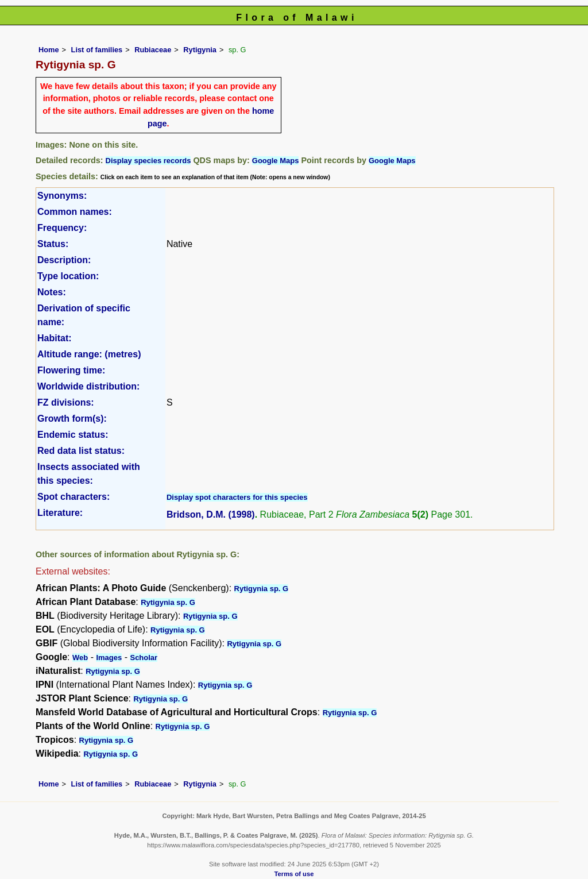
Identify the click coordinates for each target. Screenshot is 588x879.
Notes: (52, 292)
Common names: (75, 212)
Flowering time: (71, 370)
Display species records (148, 161)
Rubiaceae (153, 50)
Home (49, 50)
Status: (53, 244)
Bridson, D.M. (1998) (211, 514)
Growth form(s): (72, 419)
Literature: (60, 513)
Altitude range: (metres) (89, 354)
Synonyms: (62, 196)
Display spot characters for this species (237, 497)
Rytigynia (200, 50)
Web (80, 658)
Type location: (68, 276)
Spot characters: (73, 497)
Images (109, 658)
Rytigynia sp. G (262, 589)
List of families (97, 50)
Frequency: (62, 228)
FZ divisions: (66, 402)
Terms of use (294, 874)
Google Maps (276, 161)
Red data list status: (81, 451)
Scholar (144, 658)
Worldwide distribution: (88, 386)
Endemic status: (73, 435)
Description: (64, 260)
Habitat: (55, 338)
